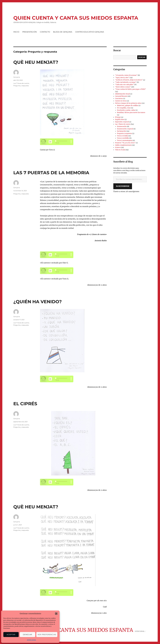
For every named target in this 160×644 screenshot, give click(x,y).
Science (118, 147)
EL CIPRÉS (25, 404)
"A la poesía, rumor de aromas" (126, 75)
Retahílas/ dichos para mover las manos (131, 113)
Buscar (142, 57)
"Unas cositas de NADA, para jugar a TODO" (130, 89)
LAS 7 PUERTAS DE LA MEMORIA (51, 173)
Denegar (27, 635)
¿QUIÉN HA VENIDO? (38, 302)
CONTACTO (45, 32)
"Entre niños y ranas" (123, 87)
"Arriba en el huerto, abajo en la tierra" (129, 80)
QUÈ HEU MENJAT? (36, 62)
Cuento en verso (121, 101)
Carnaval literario (121, 96)
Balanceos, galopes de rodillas (128, 106)
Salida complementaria (123, 145)
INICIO (16, 32)
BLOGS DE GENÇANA (63, 32)
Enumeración (122, 126)
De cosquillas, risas (124, 108)
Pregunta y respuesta (21, 86)
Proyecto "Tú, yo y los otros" (125, 143)
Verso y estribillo (123, 138)
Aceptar (11, 635)
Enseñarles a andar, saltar (126, 110)
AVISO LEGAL (31, 640)
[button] (56, 614)
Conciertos (119, 99)
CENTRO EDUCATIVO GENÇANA (90, 32)
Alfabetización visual (122, 94)
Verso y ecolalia (122, 136)
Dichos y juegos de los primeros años (128, 103)
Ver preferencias (47, 635)
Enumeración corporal (125, 129)
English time (120, 119)
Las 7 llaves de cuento (21, 83)
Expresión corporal (122, 122)
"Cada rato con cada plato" (124, 85)
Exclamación (122, 131)
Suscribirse (123, 186)
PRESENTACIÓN (30, 32)
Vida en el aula (120, 150)
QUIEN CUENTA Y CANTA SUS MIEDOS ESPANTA (76, 18)
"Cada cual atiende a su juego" (126, 82)
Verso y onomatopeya (125, 140)
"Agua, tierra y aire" (122, 78)
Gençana (17, 77)
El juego (118, 117)
